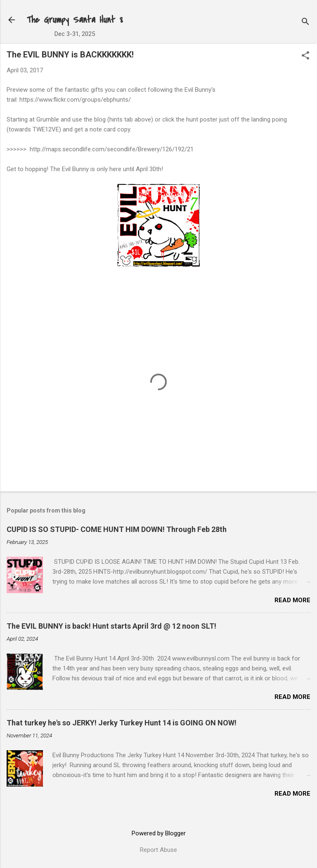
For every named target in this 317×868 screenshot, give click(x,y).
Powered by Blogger (159, 833)
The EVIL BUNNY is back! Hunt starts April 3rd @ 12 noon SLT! (111, 626)
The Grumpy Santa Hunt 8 (75, 20)
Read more (292, 600)
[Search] (305, 23)
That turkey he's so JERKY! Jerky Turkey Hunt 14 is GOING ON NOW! (122, 723)
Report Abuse (158, 850)
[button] (305, 56)
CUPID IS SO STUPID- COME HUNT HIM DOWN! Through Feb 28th (117, 529)
